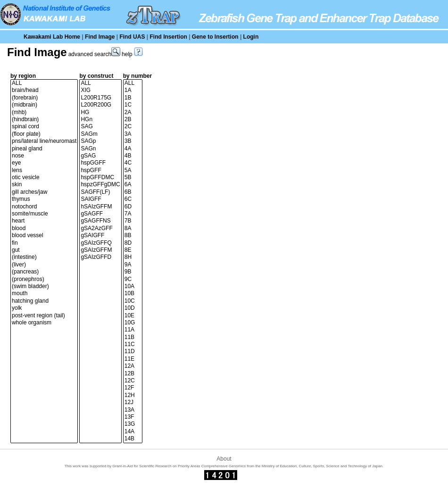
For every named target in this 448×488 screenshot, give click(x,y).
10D (133, 308)
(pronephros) (44, 279)
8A (133, 228)
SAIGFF (100, 199)
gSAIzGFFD (100, 257)
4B (133, 156)
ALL (44, 83)
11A (133, 330)
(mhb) (44, 112)
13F (133, 417)
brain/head (44, 90)
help (132, 54)
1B (133, 98)
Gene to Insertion (215, 37)
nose (44, 156)
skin (44, 185)
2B (133, 120)
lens (44, 170)
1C (133, 105)
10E (133, 316)
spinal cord (44, 127)
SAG (100, 127)
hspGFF (100, 170)
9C (133, 279)
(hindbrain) (44, 120)
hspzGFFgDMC (100, 185)
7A (133, 214)
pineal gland (44, 149)
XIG (100, 90)
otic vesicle (44, 178)
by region (23, 76)
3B (133, 141)
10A (133, 286)
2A (133, 112)
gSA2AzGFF (100, 228)
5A (133, 170)
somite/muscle (44, 214)
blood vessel (44, 236)
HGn (100, 120)
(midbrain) (44, 105)
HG (100, 112)
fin (44, 243)
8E (133, 250)
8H (133, 257)
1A (133, 90)
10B (133, 294)
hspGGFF (100, 163)
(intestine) (44, 257)
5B (133, 178)
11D (133, 352)
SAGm (100, 134)
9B (133, 272)
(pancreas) (44, 272)
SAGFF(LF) (100, 192)
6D (133, 207)
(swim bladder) (44, 286)
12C (133, 381)
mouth (44, 294)
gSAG (100, 156)
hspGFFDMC (100, 178)
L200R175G (100, 98)
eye (44, 163)
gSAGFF (100, 214)
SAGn (100, 149)
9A (133, 265)
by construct (96, 76)
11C (133, 344)
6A (133, 185)
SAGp (100, 141)
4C (133, 163)
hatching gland (44, 301)
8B (133, 236)
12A (133, 366)
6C (133, 199)
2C (133, 127)
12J (133, 402)
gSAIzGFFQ (100, 243)
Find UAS (132, 37)
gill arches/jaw (44, 192)
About (224, 459)
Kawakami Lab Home (52, 37)
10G (133, 323)
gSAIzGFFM (100, 250)
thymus (44, 199)
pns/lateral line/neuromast (44, 141)
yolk (44, 308)
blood (44, 228)
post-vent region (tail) (44, 316)
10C (133, 301)
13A (133, 410)
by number (137, 76)
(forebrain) (44, 98)
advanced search (94, 54)
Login (251, 37)
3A (133, 134)
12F (133, 388)
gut (44, 250)
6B (133, 192)
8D (133, 243)
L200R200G (100, 105)
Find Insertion (168, 37)
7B (133, 221)
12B (133, 374)
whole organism (44, 323)
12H (133, 395)
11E (133, 359)
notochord (44, 207)
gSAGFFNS (100, 221)
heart (44, 221)
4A (133, 149)
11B (133, 337)
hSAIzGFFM (100, 207)
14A (133, 432)
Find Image (100, 37)
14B (133, 439)
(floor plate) (44, 134)
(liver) (44, 265)
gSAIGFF (100, 236)
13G (133, 424)
